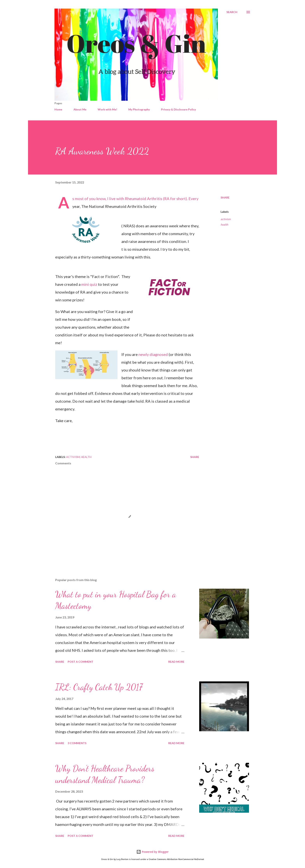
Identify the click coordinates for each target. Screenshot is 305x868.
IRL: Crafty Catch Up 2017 (99, 687)
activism (226, 219)
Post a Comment (81, 662)
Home (58, 109)
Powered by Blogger (152, 852)
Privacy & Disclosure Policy (178, 109)
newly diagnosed (153, 354)
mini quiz (89, 284)
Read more (176, 662)
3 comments (77, 743)
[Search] (232, 12)
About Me (80, 109)
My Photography (139, 109)
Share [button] (225, 197)
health (224, 224)
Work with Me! (107, 109)
